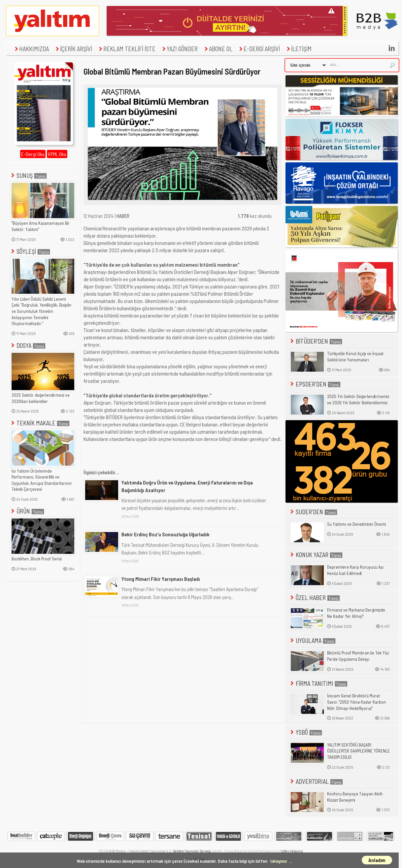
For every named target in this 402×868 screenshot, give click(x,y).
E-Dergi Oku (33, 154)
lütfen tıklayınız (292, 851)
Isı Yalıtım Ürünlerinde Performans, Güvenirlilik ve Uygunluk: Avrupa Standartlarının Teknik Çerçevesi (42, 480)
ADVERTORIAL (316, 781)
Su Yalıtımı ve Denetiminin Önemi (356, 524)
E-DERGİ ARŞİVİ (259, 49)
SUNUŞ (28, 175)
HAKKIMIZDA (31, 49)
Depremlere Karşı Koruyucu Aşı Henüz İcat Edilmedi (355, 570)
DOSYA (28, 345)
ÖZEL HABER (315, 598)
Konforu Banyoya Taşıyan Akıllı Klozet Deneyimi (355, 797)
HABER (123, 216)
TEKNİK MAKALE (40, 423)
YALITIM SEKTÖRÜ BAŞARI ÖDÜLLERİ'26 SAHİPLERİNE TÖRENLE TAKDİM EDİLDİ (358, 751)
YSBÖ (306, 732)
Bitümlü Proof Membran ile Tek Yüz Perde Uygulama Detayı (358, 656)
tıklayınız (279, 861)
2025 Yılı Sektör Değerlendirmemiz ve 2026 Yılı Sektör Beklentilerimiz (358, 400)
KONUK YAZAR (316, 555)
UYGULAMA (312, 640)
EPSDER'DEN (315, 384)
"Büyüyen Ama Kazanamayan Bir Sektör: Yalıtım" (41, 226)
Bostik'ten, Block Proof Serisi (37, 559)
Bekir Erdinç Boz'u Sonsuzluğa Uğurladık (166, 534)
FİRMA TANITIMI (318, 683)
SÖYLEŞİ (30, 251)
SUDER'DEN (313, 512)
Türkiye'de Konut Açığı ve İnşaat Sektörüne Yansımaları (355, 357)
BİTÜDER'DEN (316, 341)
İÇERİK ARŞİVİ (73, 49)
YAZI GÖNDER (179, 49)
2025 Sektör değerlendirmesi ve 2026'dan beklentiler (41, 398)
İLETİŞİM (298, 49)
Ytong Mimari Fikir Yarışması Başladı (161, 579)
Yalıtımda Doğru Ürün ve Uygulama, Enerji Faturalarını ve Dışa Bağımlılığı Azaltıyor (187, 486)
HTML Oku (57, 154)
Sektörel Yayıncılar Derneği (192, 851)
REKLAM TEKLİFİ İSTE (126, 49)
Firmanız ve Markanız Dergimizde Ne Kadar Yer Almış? (356, 613)
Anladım (377, 860)
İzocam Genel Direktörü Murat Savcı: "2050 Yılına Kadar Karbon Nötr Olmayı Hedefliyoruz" (356, 702)
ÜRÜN (27, 511)
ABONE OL (218, 49)
